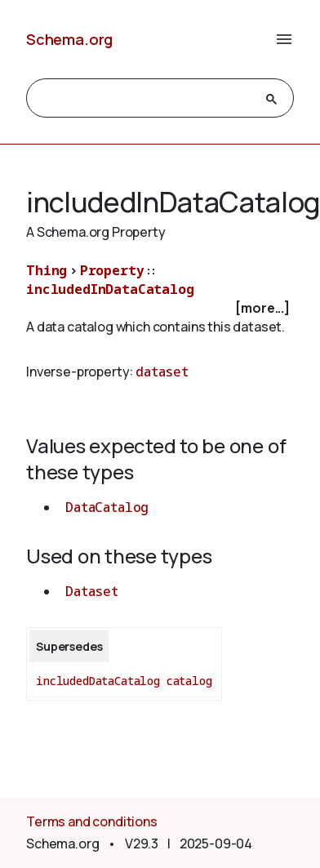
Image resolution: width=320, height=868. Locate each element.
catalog (189, 681)
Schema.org (69, 39)
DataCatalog (107, 507)
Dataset (92, 591)
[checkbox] (160, 308)
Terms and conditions (92, 821)
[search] (145, 99)
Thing (47, 270)
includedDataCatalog (98, 681)
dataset (162, 372)
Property (112, 270)
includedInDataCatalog (110, 289)
